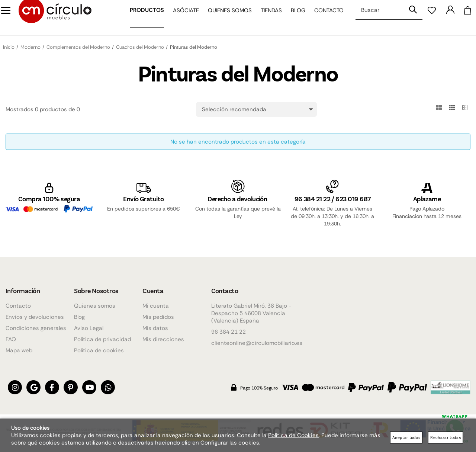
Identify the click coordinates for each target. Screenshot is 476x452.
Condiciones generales (36, 328)
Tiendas (266, 18)
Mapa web (19, 350)
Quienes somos (224, 18)
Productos (141, 17)
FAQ (11, 339)
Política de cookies (99, 350)
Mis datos (155, 328)
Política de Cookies (293, 435)
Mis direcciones (163, 339)
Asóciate (180, 18)
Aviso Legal (89, 328)
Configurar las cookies (230, 443)
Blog (292, 18)
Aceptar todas (406, 437)
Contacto (323, 18)
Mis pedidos (158, 317)
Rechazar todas (446, 437)
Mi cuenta (156, 306)
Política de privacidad (102, 339)
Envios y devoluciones (35, 317)
